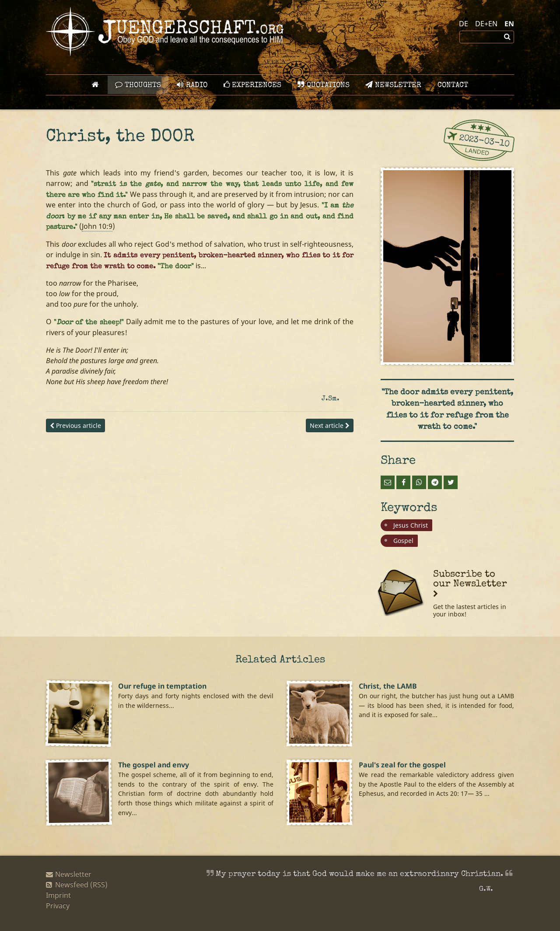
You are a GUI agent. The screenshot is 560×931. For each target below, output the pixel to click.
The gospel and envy (154, 765)
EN (509, 24)
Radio (192, 85)
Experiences (252, 85)
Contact (453, 86)
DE (464, 24)
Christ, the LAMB (388, 686)
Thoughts (138, 85)
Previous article (75, 425)
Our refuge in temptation (162, 686)
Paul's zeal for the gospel (402, 765)
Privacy (58, 906)
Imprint (58, 895)
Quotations (324, 85)
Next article (330, 425)
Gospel (403, 541)
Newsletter (393, 85)
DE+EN (486, 24)
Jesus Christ (411, 525)
